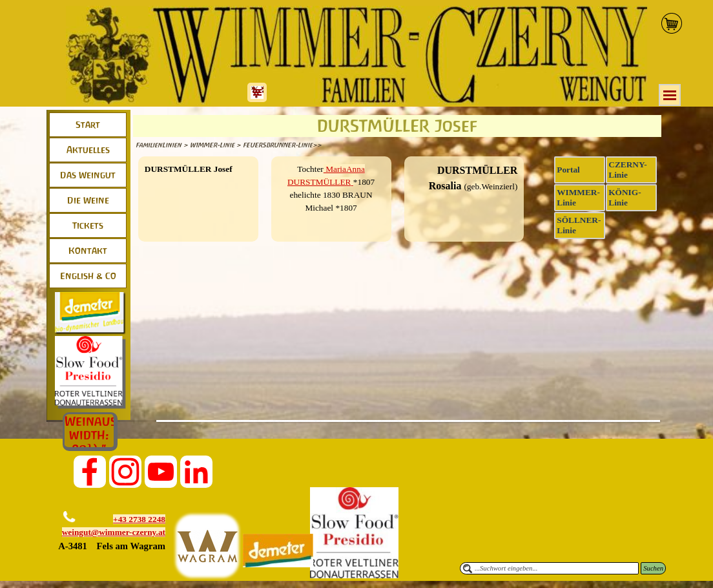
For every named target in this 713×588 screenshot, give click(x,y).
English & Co (88, 276)
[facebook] (90, 472)
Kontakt (88, 251)
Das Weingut (88, 175)
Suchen (653, 568)
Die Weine (88, 200)
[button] (64, 546)
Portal (568, 170)
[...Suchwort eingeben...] (549, 568)
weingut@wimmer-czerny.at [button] (114, 532)
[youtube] (161, 472)
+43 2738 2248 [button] (139, 519)
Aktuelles (88, 150)
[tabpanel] (198, 169)
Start (88, 125)
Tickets (88, 226)
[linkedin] (196, 472)
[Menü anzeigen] (670, 95)
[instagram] (125, 472)
